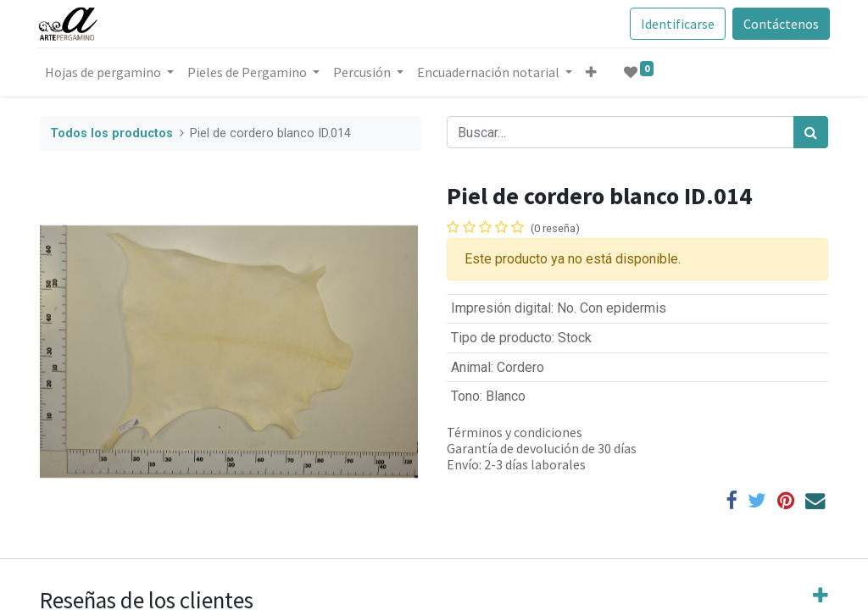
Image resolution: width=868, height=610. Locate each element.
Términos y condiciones (515, 432)
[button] (593, 72)
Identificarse (676, 24)
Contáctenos (779, 24)
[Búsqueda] (811, 132)
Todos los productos (111, 133)
